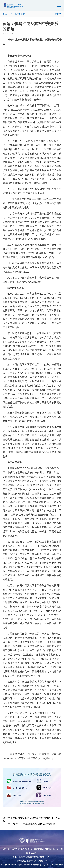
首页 (5, 14)
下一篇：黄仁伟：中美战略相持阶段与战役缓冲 (29, 824)
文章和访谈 (20, 14)
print (58, 14)
